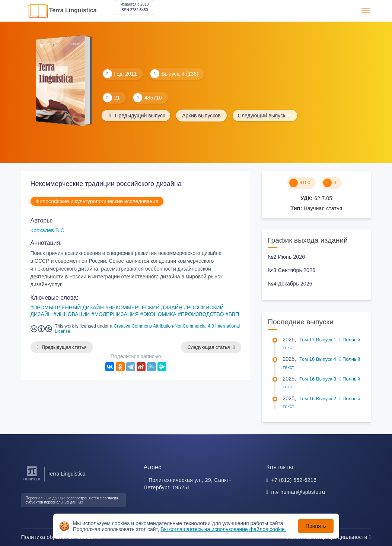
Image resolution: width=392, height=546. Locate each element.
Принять (316, 526)
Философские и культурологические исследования (97, 201)
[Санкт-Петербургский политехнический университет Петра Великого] (32, 481)
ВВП (234, 314)
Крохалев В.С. (48, 230)
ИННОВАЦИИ (73, 314)
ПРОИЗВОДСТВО (202, 314)
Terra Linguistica (73, 10)
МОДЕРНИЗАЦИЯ (116, 314)
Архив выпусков (203, 116)
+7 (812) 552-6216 (294, 480)
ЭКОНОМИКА (160, 314)
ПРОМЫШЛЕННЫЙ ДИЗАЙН (68, 307)
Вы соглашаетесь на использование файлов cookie (223, 529)
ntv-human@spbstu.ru (298, 492)
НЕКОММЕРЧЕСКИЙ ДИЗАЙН (145, 307)
